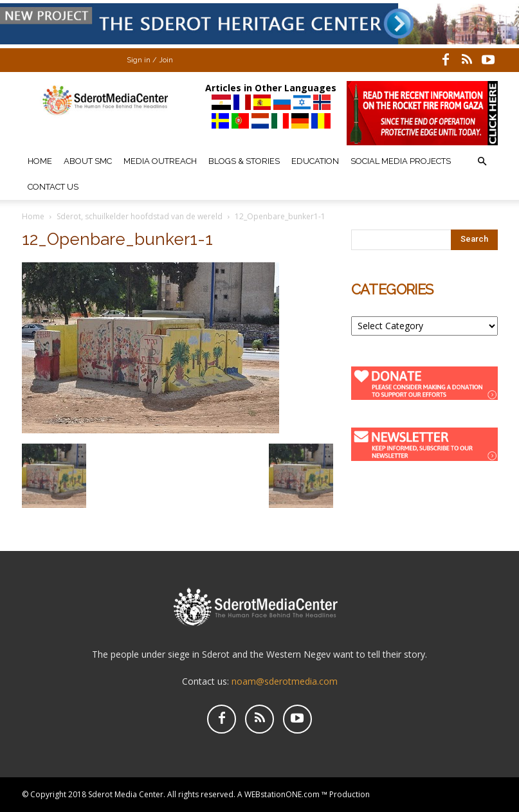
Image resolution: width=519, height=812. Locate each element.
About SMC (88, 161)
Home (40, 161)
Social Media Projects (401, 161)
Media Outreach (160, 161)
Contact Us (53, 187)
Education (315, 161)
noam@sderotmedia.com (285, 681)
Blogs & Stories (244, 161)
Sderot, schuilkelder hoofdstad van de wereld (140, 216)
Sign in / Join (150, 60)
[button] (482, 162)
